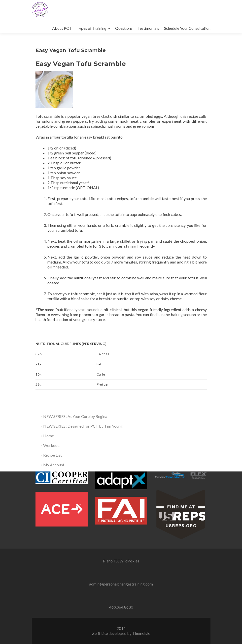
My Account (54, 465)
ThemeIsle (141, 633)
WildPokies (129, 561)
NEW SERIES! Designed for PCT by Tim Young (83, 426)
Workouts (52, 445)
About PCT (62, 28)
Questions (124, 28)
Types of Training (92, 28)
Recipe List (52, 455)
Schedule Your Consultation (187, 28)
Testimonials (148, 28)
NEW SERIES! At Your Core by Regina (75, 416)
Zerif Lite (100, 633)
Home (49, 436)
